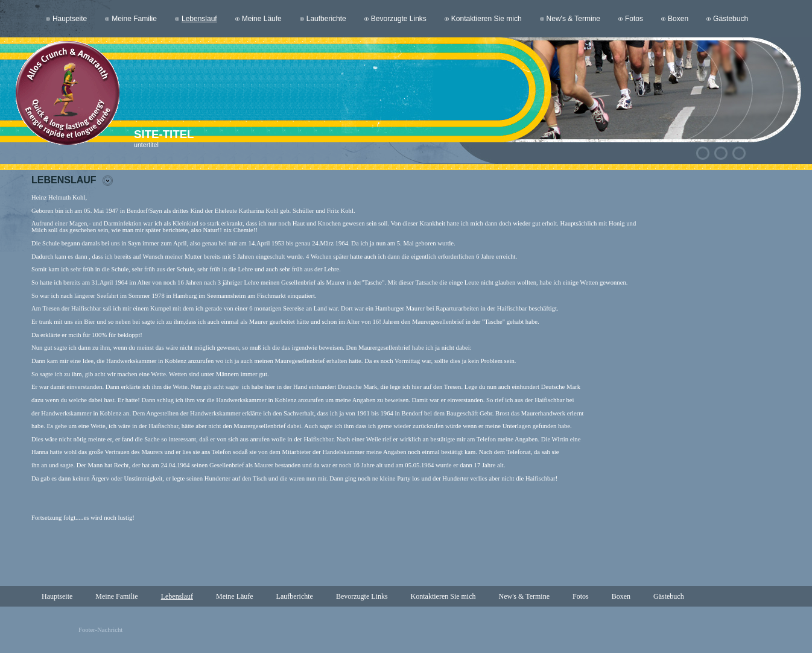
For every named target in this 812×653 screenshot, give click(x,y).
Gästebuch (731, 19)
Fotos (634, 19)
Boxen (678, 19)
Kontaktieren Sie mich (487, 19)
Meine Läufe (262, 19)
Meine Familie (134, 19)
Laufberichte (326, 19)
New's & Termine (573, 19)
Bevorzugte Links (399, 19)
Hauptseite (70, 19)
